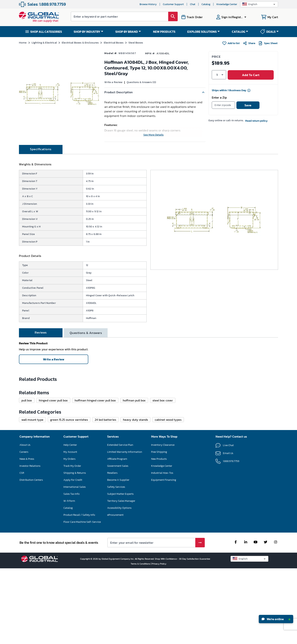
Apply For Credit (73, 555)
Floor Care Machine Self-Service (82, 597)
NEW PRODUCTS (164, 32)
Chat (193, 4)
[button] (259, 4)
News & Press (27, 534)
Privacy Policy (159, 639)
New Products (159, 534)
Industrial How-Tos (162, 548)
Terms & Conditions (141, 639)
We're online (276, 619)
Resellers (112, 548)
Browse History (148, 4)
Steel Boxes (136, 42)
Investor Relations (30, 541)
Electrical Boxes (114, 42)
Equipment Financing (164, 555)
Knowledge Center (227, 4)
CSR (22, 548)
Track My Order (72, 541)
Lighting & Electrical (44, 42)
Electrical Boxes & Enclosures (80, 42)
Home (23, 42)
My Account (70, 527)
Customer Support (173, 4)
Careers (24, 527)
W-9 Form (69, 576)
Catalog (206, 4)
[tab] (41, 159)
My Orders (69, 534)
